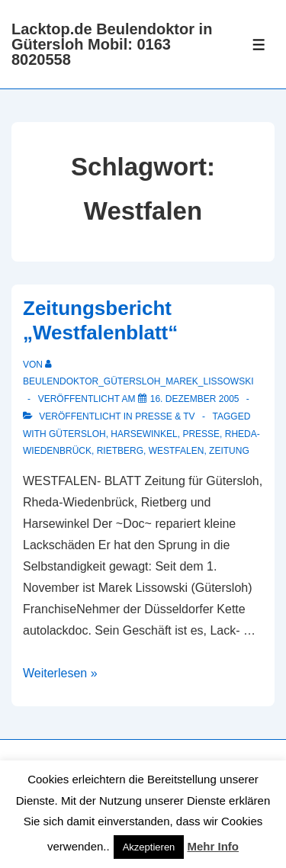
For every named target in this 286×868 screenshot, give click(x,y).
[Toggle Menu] (259, 45)
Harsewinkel (144, 434)
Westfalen (177, 451)
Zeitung (229, 451)
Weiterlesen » (60, 673)
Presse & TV (165, 416)
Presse (201, 434)
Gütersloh (77, 434)
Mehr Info (214, 846)
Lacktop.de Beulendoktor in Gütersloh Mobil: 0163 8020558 (112, 44)
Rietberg (120, 451)
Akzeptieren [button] (149, 847)
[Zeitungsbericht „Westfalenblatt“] (195, 399)
